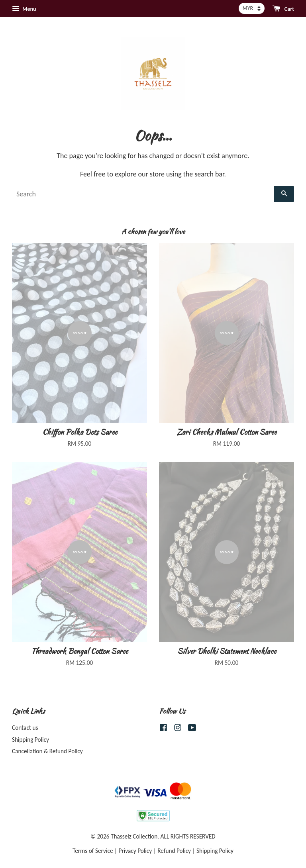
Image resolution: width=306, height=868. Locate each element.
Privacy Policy (135, 851)
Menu (24, 9)
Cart (283, 9)
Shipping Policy (30, 740)
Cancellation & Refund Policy (47, 751)
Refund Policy (174, 851)
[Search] (143, 194)
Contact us (25, 728)
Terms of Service (93, 851)
